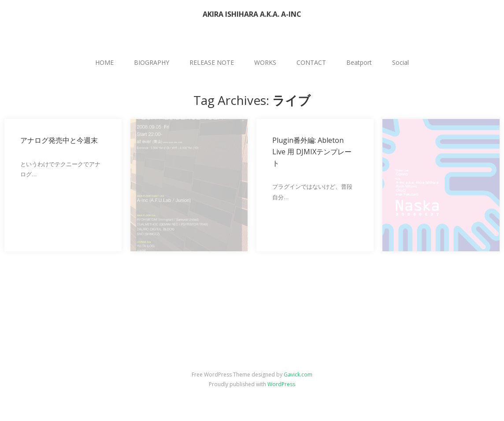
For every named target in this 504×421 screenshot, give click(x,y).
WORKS (265, 62)
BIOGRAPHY (152, 62)
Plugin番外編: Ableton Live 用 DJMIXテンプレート (312, 151)
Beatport (359, 62)
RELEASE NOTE (212, 62)
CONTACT (311, 62)
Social (400, 62)
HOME (104, 62)
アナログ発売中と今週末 (59, 140)
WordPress (281, 384)
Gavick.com (298, 374)
